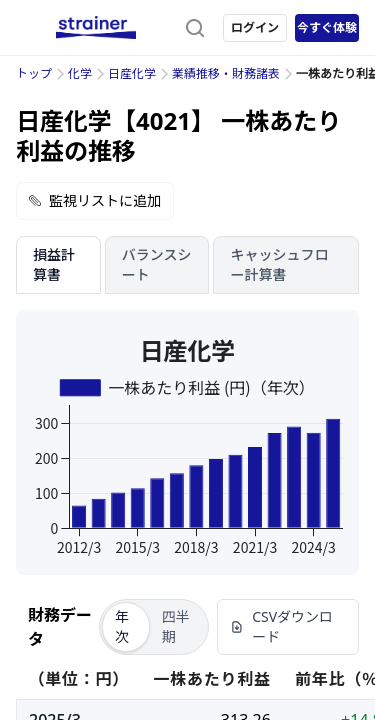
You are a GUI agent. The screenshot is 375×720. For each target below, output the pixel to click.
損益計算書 (54, 264)
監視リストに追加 (95, 200)
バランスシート (157, 264)
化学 (80, 73)
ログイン (255, 27)
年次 (122, 626)
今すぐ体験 (327, 27)
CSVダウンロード (281, 626)
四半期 (176, 626)
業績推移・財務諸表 (226, 73)
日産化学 (132, 73)
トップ (34, 73)
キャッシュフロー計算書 (279, 264)
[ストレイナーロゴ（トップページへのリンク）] (96, 28)
